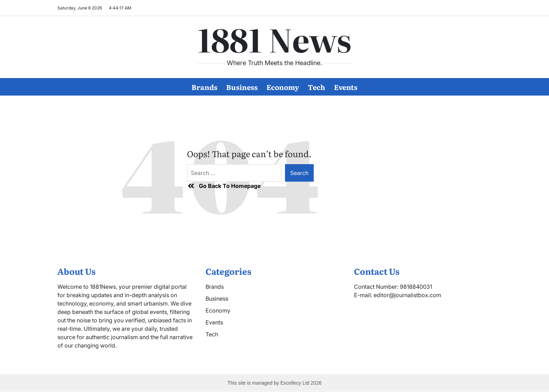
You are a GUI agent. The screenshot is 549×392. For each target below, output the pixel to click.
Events (346, 87)
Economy (283, 87)
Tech (317, 87)
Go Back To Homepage (224, 186)
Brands (204, 87)
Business (242, 87)
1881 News (274, 39)
